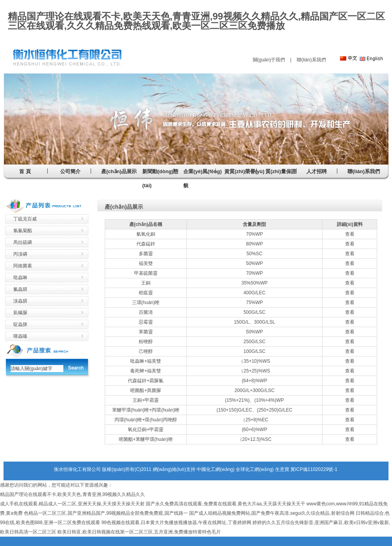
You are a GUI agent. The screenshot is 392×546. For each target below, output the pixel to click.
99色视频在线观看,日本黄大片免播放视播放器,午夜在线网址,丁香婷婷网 (176, 523)
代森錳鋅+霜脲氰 (146, 381)
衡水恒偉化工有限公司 (77, 469)
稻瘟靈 (146, 293)
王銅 (146, 283)
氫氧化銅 (146, 234)
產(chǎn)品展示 (119, 171)
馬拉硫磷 (23, 242)
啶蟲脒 (20, 324)
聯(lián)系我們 (311, 60)
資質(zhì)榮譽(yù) (244, 171)
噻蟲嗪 (20, 336)
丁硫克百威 (25, 219)
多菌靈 (146, 254)
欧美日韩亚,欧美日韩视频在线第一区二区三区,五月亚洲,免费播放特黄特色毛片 (139, 532)
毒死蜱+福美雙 (146, 371)
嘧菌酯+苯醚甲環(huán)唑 (146, 439)
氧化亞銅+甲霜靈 (146, 430)
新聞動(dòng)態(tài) (160, 178)
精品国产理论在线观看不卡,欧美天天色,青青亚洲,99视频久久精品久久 (72, 494)
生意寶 (282, 469)
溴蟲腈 (20, 301)
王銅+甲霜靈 (146, 400)
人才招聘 (317, 171)
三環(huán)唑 (146, 303)
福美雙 (146, 263)
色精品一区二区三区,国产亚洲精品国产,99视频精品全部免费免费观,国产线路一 (106, 513)
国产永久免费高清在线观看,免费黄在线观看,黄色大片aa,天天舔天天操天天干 (225, 504)
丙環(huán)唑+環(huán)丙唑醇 (146, 420)
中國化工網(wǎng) (216, 469)
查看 (350, 234)
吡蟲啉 (20, 277)
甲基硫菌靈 (146, 273)
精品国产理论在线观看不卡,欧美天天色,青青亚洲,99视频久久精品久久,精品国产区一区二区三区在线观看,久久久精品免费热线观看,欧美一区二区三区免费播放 (196, 21)
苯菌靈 (146, 332)
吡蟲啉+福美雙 (146, 361)
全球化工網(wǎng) (255, 469)
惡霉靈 (146, 322)
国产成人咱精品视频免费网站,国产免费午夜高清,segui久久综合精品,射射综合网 (272, 513)
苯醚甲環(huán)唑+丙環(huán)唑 (146, 410)
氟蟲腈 (20, 289)
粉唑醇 (146, 342)
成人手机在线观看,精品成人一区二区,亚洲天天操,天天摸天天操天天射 (72, 504)
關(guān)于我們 (269, 60)
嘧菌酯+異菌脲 (146, 390)
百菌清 (146, 312)
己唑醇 (146, 351)
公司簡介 (70, 171)
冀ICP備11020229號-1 (314, 469)
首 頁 (25, 171)
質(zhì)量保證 (281, 171)
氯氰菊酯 (23, 231)
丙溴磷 (20, 254)
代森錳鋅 (146, 244)
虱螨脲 (20, 313)
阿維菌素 (23, 266)
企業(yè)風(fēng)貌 (202, 178)
